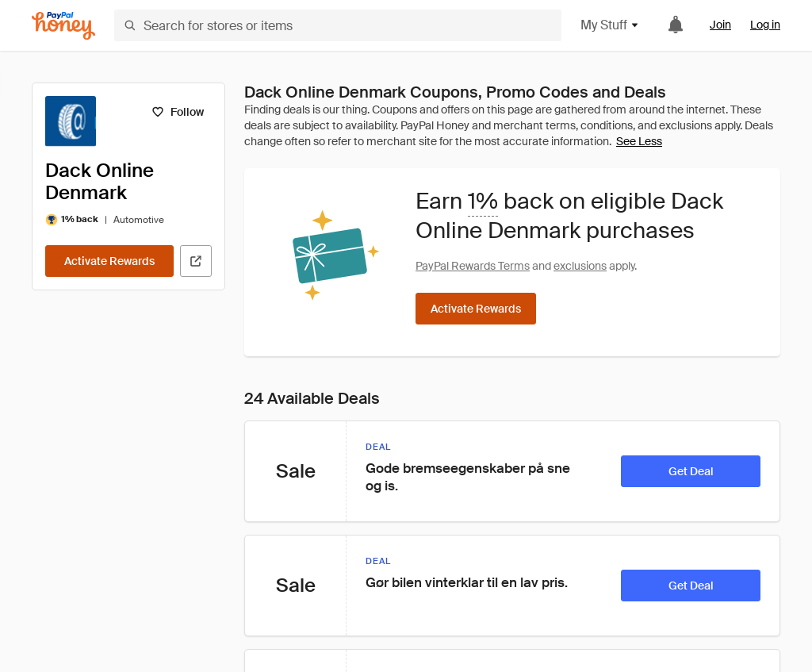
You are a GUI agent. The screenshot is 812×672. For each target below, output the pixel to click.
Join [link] (720, 25)
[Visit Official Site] (196, 261)
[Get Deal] (691, 471)
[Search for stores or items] (338, 25)
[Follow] (177, 112)
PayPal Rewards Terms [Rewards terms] (473, 266)
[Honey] (63, 26)
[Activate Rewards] (109, 261)
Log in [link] (765, 25)
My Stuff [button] (610, 25)
